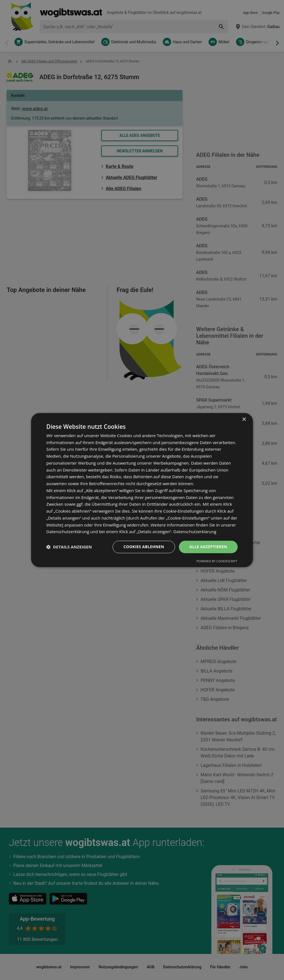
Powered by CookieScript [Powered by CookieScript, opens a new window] (217, 561)
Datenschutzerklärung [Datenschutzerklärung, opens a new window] (195, 532)
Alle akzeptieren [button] (208, 547)
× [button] (244, 420)
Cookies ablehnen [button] (144, 547)
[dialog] (142, 490)
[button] (69, 547)
